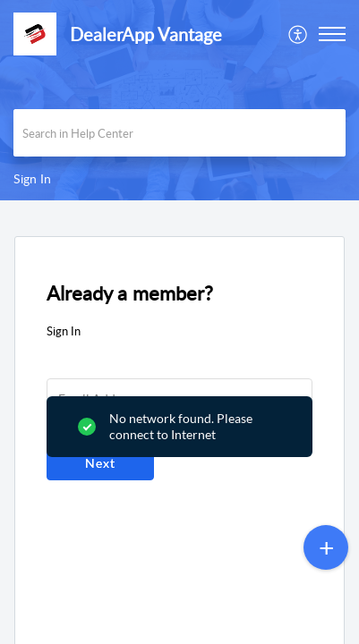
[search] (179, 133)
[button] (299, 34)
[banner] (179, 100)
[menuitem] (299, 34)
